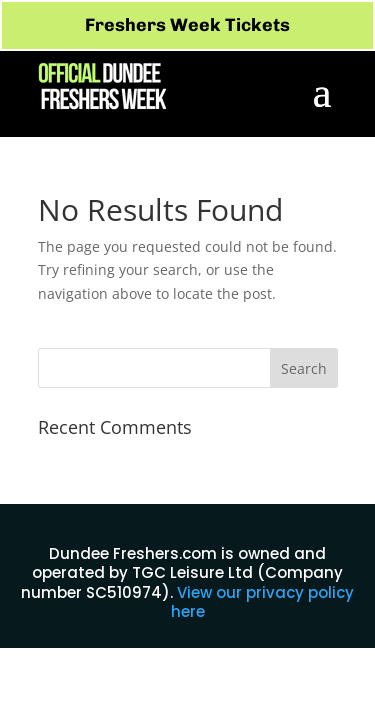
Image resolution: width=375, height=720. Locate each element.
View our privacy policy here (263, 602)
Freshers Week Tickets (187, 25)
